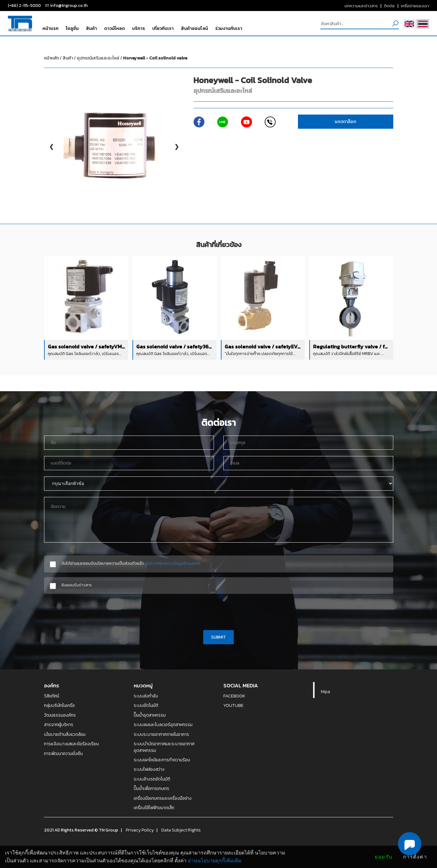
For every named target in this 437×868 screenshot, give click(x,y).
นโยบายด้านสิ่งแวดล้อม (65, 734)
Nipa (325, 691)
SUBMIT (218, 637)
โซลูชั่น (72, 28)
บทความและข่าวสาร (361, 6)
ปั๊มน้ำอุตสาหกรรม (150, 715)
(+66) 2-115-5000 (24, 5)
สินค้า (91, 28)
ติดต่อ (389, 6)
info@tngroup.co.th (69, 5)
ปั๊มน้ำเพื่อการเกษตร (151, 788)
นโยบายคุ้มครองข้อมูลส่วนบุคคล (173, 563)
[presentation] (219, 611)
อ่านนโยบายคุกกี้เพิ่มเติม (215, 861)
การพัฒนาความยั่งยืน (63, 753)
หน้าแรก (50, 28)
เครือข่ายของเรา (415, 6)
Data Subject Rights (181, 830)
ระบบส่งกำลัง (146, 696)
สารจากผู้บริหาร (59, 724)
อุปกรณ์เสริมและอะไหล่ (132, 58)
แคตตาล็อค (345, 122)
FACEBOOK (234, 696)
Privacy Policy (140, 830)
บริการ (139, 28)
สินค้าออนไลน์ (194, 28)
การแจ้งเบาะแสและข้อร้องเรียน (71, 744)
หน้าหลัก (51, 58)
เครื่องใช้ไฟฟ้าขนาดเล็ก (154, 808)
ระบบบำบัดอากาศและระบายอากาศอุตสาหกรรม (164, 747)
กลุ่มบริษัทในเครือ (59, 705)
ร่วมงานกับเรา (229, 28)
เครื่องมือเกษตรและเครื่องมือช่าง (163, 798)
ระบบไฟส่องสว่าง (149, 769)
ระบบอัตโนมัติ (146, 705)
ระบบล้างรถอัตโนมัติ (152, 779)
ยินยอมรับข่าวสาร (77, 585)
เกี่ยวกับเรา (163, 28)
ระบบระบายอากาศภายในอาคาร (161, 734)
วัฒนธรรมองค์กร (60, 715)
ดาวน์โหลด (115, 28)
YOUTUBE (233, 705)
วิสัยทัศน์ (52, 696)
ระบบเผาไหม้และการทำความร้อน (162, 760)
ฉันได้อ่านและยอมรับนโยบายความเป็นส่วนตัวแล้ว (131, 563)
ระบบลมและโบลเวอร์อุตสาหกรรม (163, 724)
